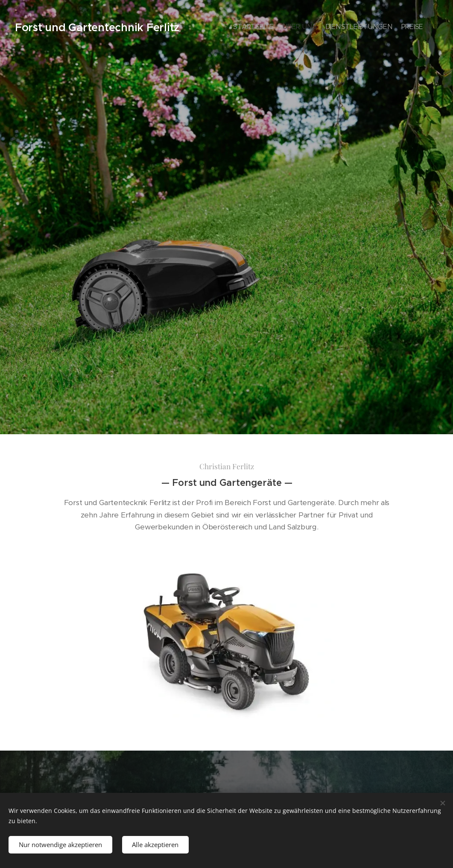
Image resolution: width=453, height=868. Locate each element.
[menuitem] (388, 28)
